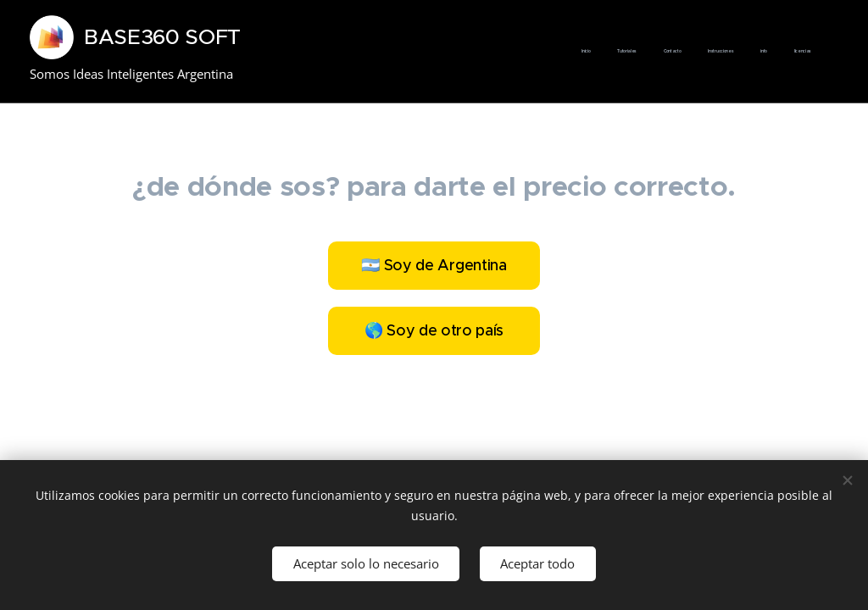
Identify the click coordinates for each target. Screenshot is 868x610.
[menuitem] (680, 52)
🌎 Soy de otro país (434, 330)
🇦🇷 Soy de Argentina (434, 265)
